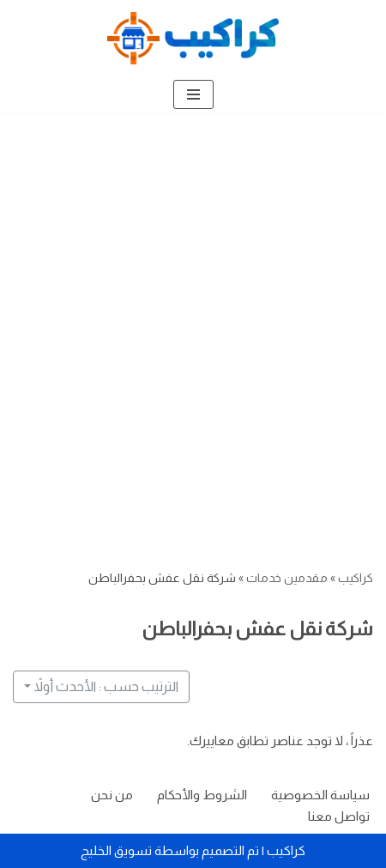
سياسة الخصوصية (320, 795)
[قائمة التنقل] (193, 94)
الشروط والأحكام (202, 795)
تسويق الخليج (116, 850)
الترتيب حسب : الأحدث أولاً (106, 686)
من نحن (112, 795)
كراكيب (356, 578)
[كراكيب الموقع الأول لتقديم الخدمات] (193, 38)
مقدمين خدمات (287, 578)
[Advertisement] (193, 314)
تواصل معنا (339, 816)
